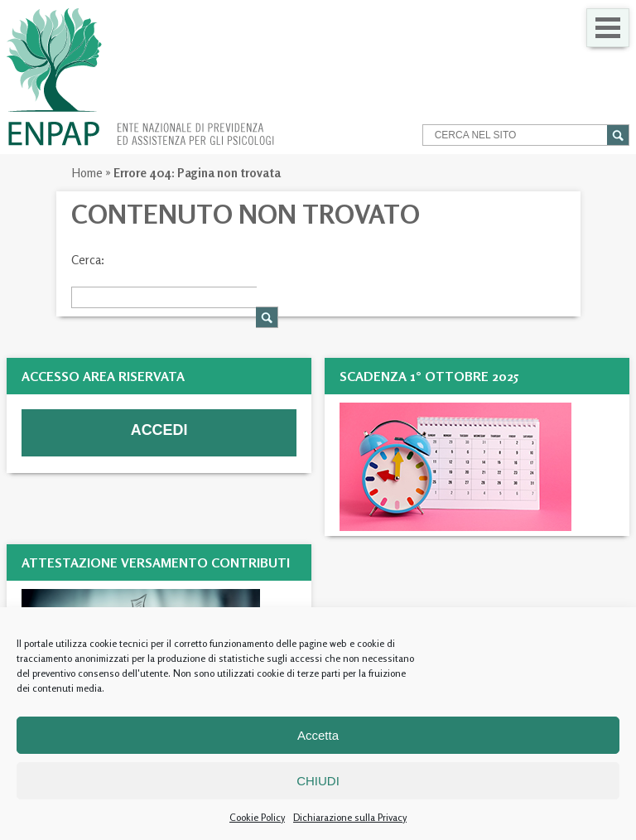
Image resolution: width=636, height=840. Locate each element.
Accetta (318, 735)
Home (87, 173)
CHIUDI (318, 781)
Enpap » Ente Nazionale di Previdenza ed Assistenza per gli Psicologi (140, 77)
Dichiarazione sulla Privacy (350, 817)
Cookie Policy (257, 817)
